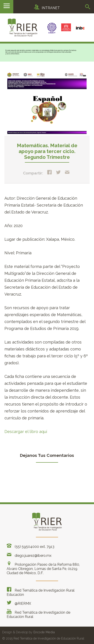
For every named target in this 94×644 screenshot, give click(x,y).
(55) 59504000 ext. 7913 (30, 546)
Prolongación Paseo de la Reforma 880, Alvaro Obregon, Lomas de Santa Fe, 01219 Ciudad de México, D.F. (43, 568)
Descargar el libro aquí (26, 432)
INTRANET (47, 8)
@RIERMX (19, 603)
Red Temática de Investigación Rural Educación (41, 592)
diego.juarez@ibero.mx (29, 555)
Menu (7, 7)
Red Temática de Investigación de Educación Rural (38, 614)
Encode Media (44, 632)
